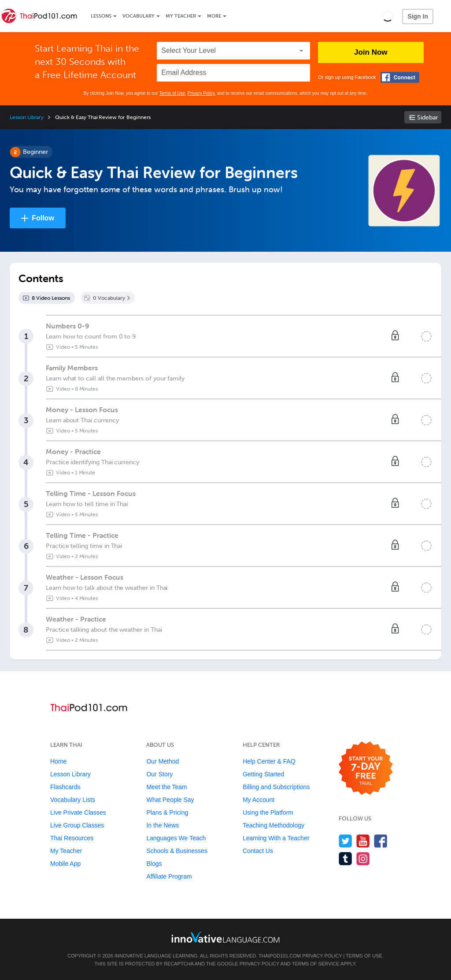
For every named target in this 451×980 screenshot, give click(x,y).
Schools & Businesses (177, 851)
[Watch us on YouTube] (363, 841)
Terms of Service (316, 964)
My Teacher (181, 16)
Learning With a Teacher (276, 838)
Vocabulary (139, 16)
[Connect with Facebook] (400, 77)
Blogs (154, 864)
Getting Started (263, 774)
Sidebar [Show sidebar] (427, 117)
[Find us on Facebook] (381, 841)
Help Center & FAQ (269, 761)
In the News (163, 825)
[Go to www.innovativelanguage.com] (225, 937)
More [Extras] (214, 16)
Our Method (163, 761)
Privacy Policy (201, 93)
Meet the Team (166, 787)
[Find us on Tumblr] (346, 859)
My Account (259, 800)
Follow (43, 218)
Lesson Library (27, 117)
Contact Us (258, 851)
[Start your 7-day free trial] (366, 769)
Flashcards (65, 787)
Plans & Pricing (167, 812)
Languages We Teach (176, 838)
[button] (388, 16)
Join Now (371, 52)
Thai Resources (72, 838)
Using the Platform (268, 812)
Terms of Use (172, 93)
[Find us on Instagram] (363, 859)
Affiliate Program (169, 876)
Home (58, 761)
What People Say (170, 800)
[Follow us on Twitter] (346, 841)
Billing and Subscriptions (276, 787)
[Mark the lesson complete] (426, 336)
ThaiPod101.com (280, 956)
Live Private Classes (78, 812)
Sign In (418, 16)
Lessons (101, 16)
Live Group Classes (77, 825)
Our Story (159, 774)
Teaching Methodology (274, 825)
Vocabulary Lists (73, 800)
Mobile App (65, 864)
